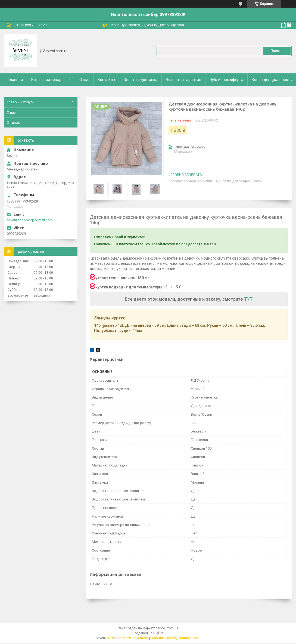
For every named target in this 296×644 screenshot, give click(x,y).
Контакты (106, 80)
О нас (84, 80)
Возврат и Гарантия (183, 80)
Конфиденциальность (272, 80)
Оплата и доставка (140, 80)
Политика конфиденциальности (176, 638)
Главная (16, 80)
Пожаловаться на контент (128, 638)
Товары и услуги (20, 102)
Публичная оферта (226, 80)
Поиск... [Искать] (277, 51)
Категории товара (47, 80)
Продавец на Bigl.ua (148, 633)
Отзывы (14, 122)
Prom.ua (172, 628)
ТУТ (248, 299)
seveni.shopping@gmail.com (30, 220)
